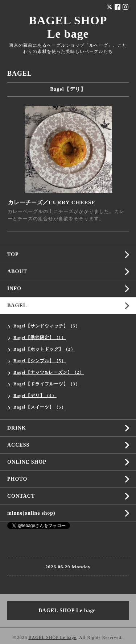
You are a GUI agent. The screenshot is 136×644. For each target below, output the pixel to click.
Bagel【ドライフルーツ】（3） (47, 384)
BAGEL (17, 306)
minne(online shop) (31, 513)
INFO (14, 288)
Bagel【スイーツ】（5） (40, 407)
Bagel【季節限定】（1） (40, 338)
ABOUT (17, 271)
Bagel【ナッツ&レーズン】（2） (49, 372)
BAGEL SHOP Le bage (68, 27)
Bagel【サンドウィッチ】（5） (47, 326)
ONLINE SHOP (27, 462)
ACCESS (18, 445)
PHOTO (17, 479)
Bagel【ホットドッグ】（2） (44, 349)
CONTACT (21, 496)
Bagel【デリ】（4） (35, 396)
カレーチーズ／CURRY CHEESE (52, 202)
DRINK (17, 428)
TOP (13, 254)
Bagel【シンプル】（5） (40, 361)
